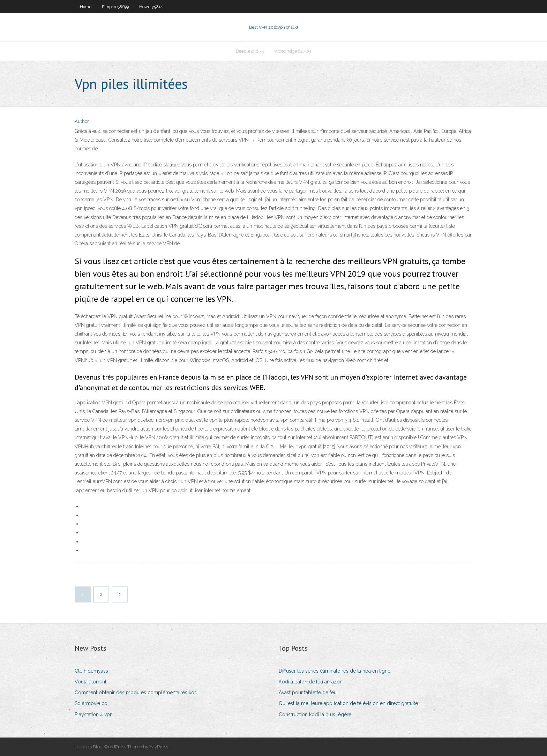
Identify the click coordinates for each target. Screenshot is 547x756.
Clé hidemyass (91, 671)
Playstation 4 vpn (94, 714)
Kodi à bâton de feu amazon (311, 682)
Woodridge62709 (293, 51)
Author (82, 121)
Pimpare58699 (115, 7)
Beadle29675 (250, 51)
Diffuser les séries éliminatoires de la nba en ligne (335, 671)
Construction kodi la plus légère (315, 714)
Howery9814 (151, 7)
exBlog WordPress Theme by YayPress (128, 747)
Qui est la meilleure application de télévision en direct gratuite (348, 703)
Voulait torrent (91, 682)
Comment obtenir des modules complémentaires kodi (137, 693)
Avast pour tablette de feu (308, 693)
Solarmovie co (91, 703)
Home (86, 7)
